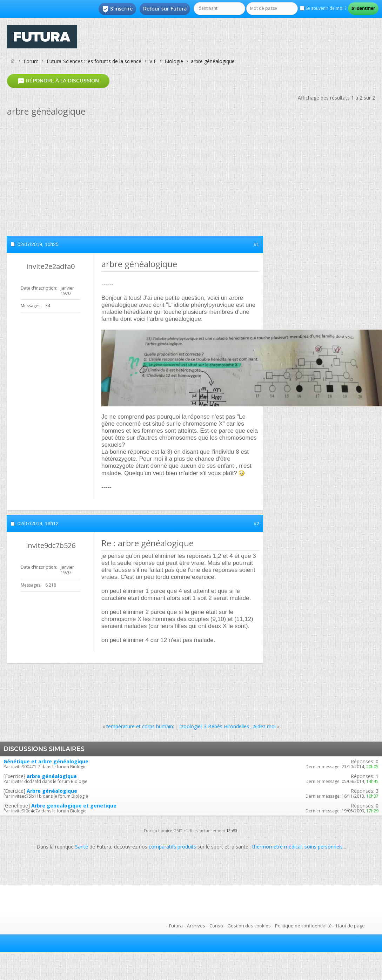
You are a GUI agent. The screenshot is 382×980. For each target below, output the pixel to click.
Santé (82, 847)
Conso (216, 926)
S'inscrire (117, 9)
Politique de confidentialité (303, 926)
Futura (176, 926)
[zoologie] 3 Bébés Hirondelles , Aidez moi (228, 726)
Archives (196, 926)
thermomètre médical (277, 847)
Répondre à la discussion (58, 81)
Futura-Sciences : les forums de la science (94, 61)
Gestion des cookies (249, 926)
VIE (153, 61)
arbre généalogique (52, 776)
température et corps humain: (140, 726)
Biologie (174, 61)
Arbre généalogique (52, 791)
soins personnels (324, 847)
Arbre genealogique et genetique (74, 806)
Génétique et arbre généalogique (46, 761)
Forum (31, 61)
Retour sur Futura (165, 9)
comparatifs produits (172, 847)
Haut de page (350, 926)
